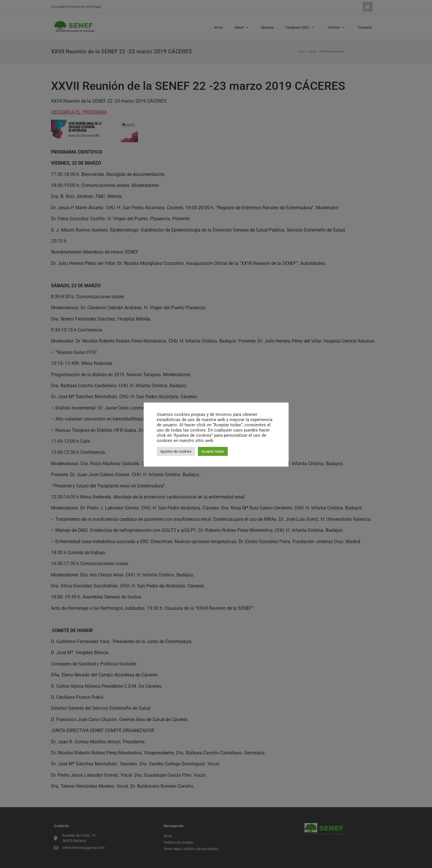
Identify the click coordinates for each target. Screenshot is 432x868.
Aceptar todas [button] (213, 451)
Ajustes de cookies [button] (176, 451)
